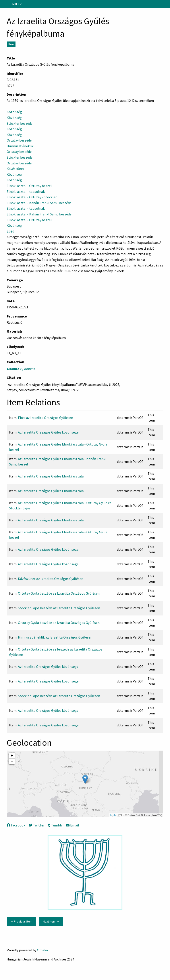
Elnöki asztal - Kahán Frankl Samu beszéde (39, 203)
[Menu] (5, 4)
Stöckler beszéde (20, 123)
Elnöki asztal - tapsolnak (26, 191)
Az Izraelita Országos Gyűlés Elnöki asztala (51, 476)
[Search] (166, 4)
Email (72, 825)
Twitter (37, 825)
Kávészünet (15, 169)
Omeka (42, 950)
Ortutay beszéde (19, 140)
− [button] (12, 761)
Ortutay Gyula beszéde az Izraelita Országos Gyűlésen (59, 593)
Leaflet (114, 815)
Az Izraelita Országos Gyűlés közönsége (48, 432)
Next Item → (51, 921)
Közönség (14, 112)
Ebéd (10, 231)
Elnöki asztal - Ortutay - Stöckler (32, 197)
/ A (21, 369)
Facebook (16, 825)
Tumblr (55, 825)
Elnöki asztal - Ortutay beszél (29, 186)
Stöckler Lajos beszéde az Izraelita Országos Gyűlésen (59, 608)
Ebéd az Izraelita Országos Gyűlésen (45, 418)
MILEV (17, 4)
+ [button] (12, 756)
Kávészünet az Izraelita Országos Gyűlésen (51, 579)
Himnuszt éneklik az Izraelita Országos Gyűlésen (55, 637)
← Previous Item (21, 921)
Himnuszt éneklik (20, 146)
